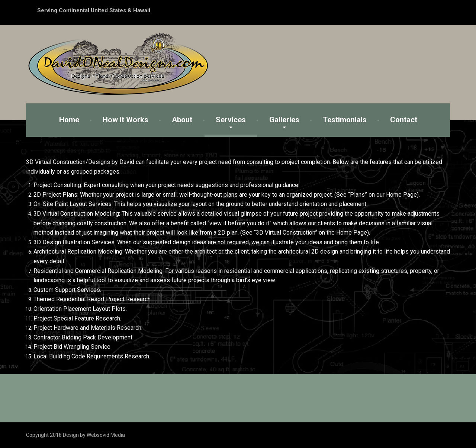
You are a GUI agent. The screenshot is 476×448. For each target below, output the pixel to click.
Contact (404, 120)
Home (69, 120)
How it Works (126, 120)
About (182, 120)
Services (231, 120)
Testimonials (345, 120)
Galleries (284, 120)
